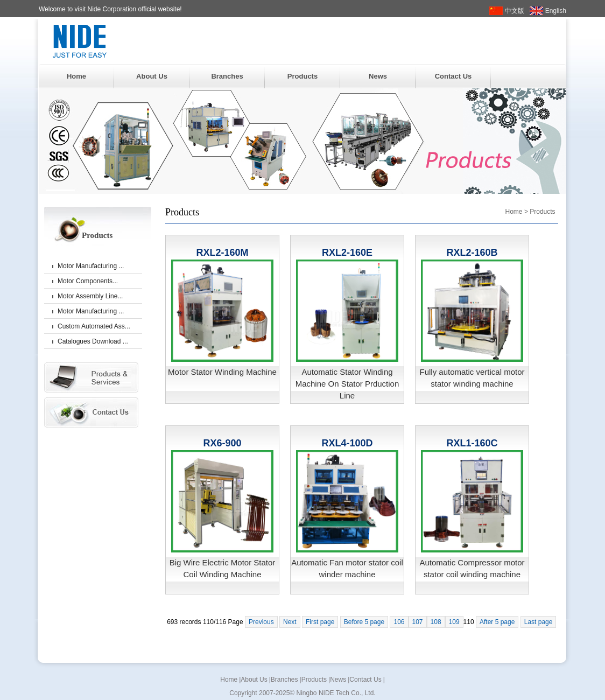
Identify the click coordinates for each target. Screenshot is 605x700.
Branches (227, 76)
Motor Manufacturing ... (91, 266)
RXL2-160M (222, 253)
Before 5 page (364, 622)
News (378, 76)
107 (418, 622)
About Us (152, 76)
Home (76, 76)
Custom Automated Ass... (94, 326)
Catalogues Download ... (93, 341)
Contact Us (453, 76)
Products (302, 76)
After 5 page (497, 622)
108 (436, 622)
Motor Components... (88, 281)
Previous (261, 622)
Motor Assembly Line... (90, 296)
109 (454, 622)
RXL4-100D (347, 443)
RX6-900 (222, 443)
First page (320, 622)
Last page (539, 622)
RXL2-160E (347, 253)
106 (399, 622)
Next (290, 622)
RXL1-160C (472, 443)
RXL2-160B (472, 253)
